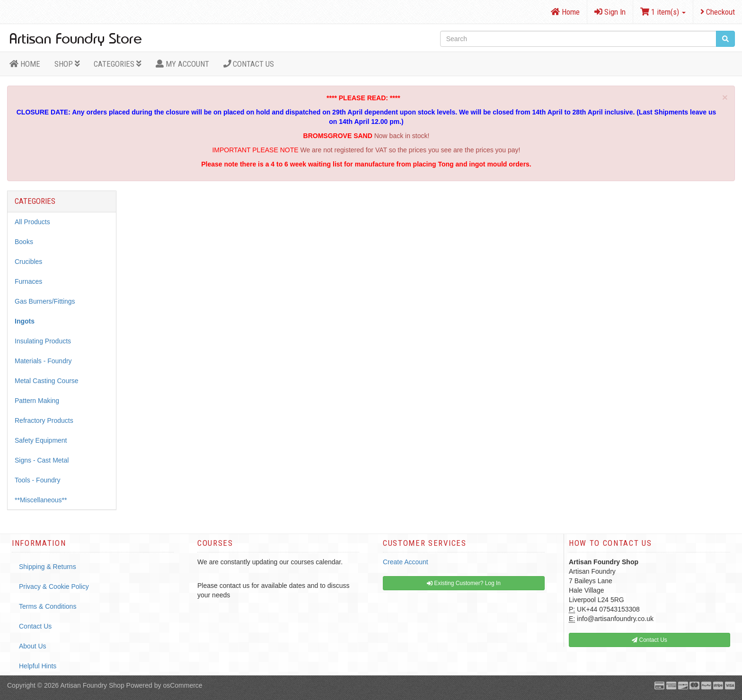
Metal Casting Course (47, 381)
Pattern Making (37, 401)
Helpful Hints (38, 666)
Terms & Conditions (48, 606)
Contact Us (249, 64)
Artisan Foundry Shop (92, 685)
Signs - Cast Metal (42, 460)
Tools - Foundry (37, 480)
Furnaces (28, 281)
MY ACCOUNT (182, 64)
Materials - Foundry (43, 361)
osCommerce (182, 685)
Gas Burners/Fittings (45, 301)
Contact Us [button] (649, 640)
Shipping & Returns (48, 567)
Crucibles (28, 262)
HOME (25, 64)
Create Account (406, 562)
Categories (118, 64)
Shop (67, 64)
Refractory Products (44, 420)
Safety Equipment (41, 440)
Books (24, 242)
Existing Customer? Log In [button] (464, 583)
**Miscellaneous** (41, 500)
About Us (33, 646)
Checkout (718, 12)
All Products (32, 222)
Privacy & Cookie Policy (54, 586)
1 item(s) (663, 12)
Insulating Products (43, 341)
